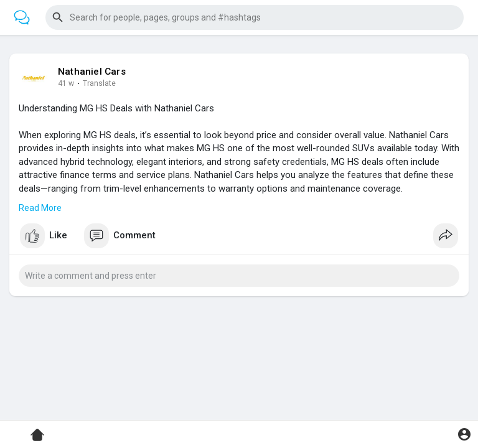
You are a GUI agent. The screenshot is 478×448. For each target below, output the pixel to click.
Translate (99, 83)
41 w (66, 83)
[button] (255, 17)
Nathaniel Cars (92, 72)
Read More (40, 208)
